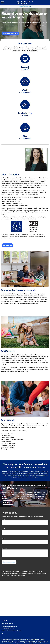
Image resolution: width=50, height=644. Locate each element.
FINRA (26, 641)
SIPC (30, 641)
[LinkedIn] (3, 633)
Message (4, 548)
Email (3, 529)
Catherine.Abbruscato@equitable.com (11, 631)
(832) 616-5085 (9, 624)
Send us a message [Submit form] (9, 562)
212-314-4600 (16, 641)
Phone (3, 539)
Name (3, 519)
